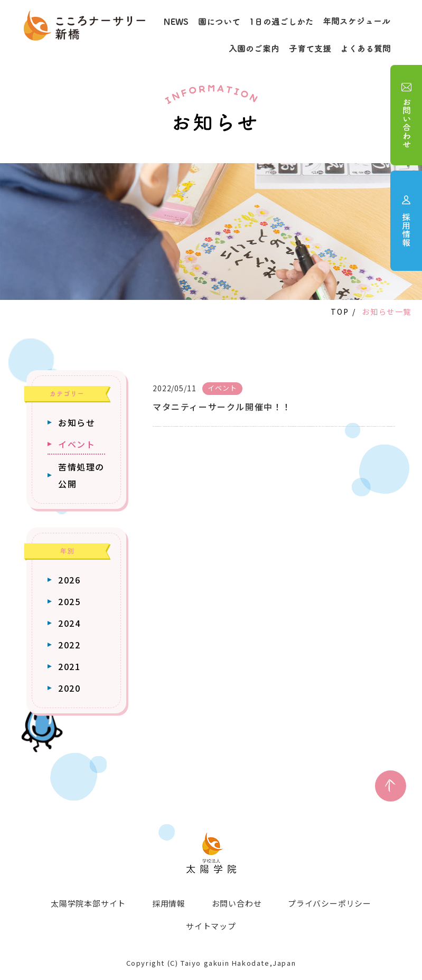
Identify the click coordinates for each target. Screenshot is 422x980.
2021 (69, 666)
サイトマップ (211, 925)
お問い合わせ (237, 903)
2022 (69, 645)
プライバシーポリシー (330, 903)
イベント (77, 444)
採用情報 (169, 903)
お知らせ (77, 422)
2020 (69, 688)
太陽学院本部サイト (88, 903)
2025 (69, 601)
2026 (69, 580)
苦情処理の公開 (81, 475)
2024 (69, 623)
